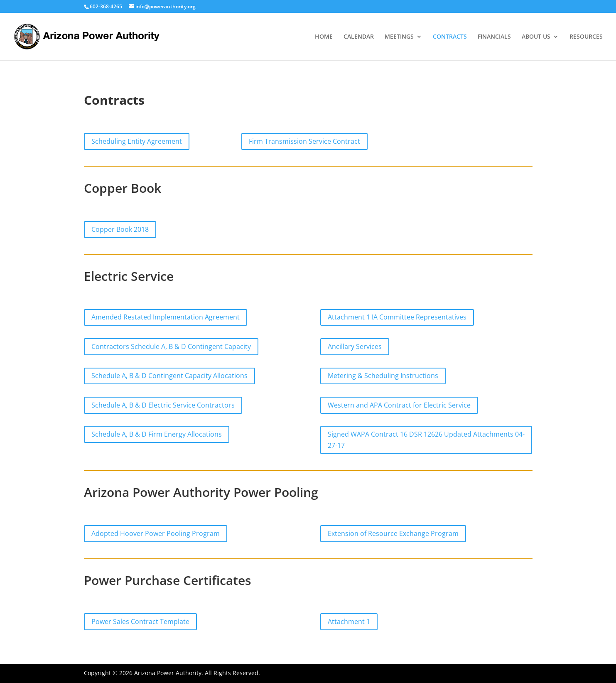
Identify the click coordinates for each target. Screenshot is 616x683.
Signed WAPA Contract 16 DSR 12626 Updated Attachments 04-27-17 (426, 440)
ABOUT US (536, 37)
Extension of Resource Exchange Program (393, 533)
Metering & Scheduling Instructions (383, 376)
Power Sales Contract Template (140, 622)
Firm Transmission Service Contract (304, 141)
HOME (324, 37)
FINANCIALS (494, 37)
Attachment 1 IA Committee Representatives (397, 317)
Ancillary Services (355, 346)
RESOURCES (586, 37)
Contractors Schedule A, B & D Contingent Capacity (171, 346)
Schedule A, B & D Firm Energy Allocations (157, 434)
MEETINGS (399, 37)
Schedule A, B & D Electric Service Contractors (163, 405)
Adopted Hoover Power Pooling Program (156, 533)
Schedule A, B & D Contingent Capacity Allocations (169, 376)
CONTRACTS (450, 37)
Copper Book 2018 (120, 229)
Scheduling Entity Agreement (137, 141)
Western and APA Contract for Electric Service (399, 405)
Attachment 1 (349, 622)
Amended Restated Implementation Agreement (166, 317)
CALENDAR (359, 37)
